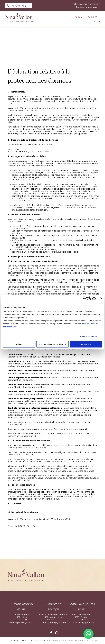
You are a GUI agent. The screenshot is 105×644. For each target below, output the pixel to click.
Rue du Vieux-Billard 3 (82, 614)
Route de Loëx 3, (22, 614)
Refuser (19, 344)
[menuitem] (77, 17)
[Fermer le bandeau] (101, 298)
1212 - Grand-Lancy (54, 617)
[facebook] (51, 633)
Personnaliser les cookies (53, 344)
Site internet (55, 641)
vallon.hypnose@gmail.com (86, 4)
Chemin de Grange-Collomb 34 (54, 614)
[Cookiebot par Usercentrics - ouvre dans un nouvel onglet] (85, 298)
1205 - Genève (82, 617)
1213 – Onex (22, 617)
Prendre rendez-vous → (88, 7)
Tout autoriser (86, 344)
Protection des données (87, 641)
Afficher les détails (89, 337)
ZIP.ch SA (69, 641)
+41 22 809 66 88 (82, 620)
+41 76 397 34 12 (22, 620)
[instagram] (57, 633)
